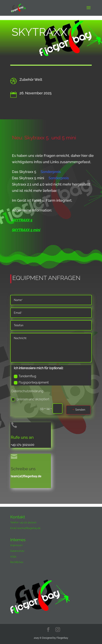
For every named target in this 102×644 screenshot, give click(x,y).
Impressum (16, 545)
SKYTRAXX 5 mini (26, 230)
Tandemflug (25, 376)
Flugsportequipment (31, 383)
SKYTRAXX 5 (22, 220)
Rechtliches (17, 562)
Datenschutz (17, 551)
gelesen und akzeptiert (30, 399)
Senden (80, 410)
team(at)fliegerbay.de (26, 476)
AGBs (13, 557)
